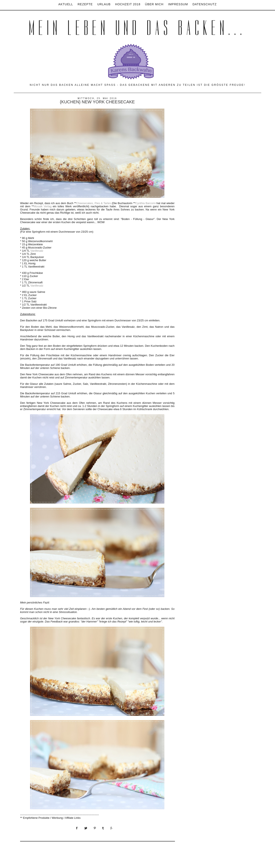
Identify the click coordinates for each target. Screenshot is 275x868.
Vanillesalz (37, 251)
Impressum (178, 4)
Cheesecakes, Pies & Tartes (94, 203)
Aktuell (66, 4)
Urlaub (104, 4)
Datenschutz (205, 4)
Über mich (154, 4)
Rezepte (85, 4)
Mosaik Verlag (43, 206)
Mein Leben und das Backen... (137, 28)
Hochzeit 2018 (128, 4)
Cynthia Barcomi (146, 203)
